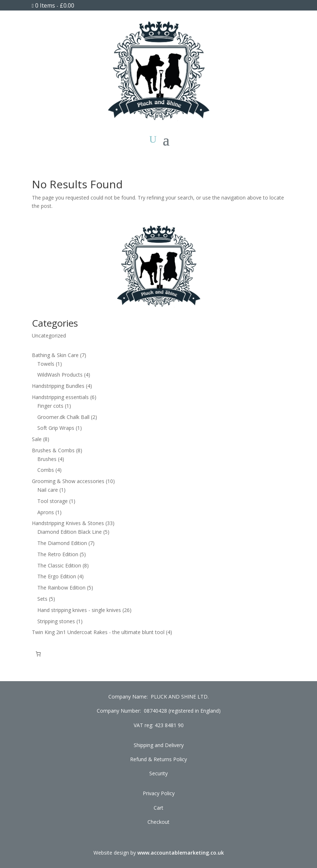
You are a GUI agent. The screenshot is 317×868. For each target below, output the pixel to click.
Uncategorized (49, 336)
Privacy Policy (159, 793)
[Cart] (38, 654)
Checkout (158, 822)
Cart (158, 808)
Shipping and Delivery (159, 745)
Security (158, 773)
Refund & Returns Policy (158, 759)
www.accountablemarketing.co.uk (181, 853)
